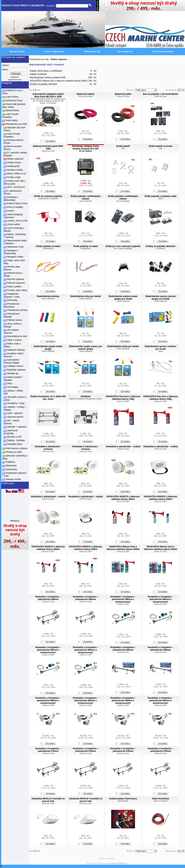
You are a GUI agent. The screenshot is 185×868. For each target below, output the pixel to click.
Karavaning (11, 469)
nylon (161, 351)
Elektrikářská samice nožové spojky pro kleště (160, 298)
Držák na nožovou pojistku (48, 196)
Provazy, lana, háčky (17, 290)
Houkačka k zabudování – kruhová (48, 448)
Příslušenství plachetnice (12, 305)
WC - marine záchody (11, 422)
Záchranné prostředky (11, 432)
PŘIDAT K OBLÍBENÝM (32, 6)
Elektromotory (12, 110)
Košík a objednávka (54, 52)
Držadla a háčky (15, 170)
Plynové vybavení (16, 279)
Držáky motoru (14, 163)
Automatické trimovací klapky (11, 361)
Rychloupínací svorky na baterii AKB (47, 77)
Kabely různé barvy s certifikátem (46, 71)
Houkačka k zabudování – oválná (123, 447)
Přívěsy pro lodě (14, 452)
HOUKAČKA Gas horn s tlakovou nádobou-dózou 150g (123, 398)
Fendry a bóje (14, 177)
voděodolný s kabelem (48, 199)
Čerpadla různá (15, 444)
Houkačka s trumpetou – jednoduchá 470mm (48, 750)
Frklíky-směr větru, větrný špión (14, 182)
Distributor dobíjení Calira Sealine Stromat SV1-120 (86, 147)
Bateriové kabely (86, 94)
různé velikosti (48, 299)
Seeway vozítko (13, 479)
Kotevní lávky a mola (17, 203)
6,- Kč (93, 71)
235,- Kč (92, 81)
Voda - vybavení (15, 413)
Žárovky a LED (14, 437)
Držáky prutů (13, 166)
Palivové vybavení (16, 283)
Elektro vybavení (15, 159)
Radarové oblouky (16, 350)
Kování (10, 211)
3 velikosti (161, 249)
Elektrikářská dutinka (48, 296)
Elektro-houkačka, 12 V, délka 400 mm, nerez (48, 398)
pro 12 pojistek (123, 201)
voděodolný (48, 249)
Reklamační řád (92, 52)
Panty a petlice (14, 287)
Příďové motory (15, 320)
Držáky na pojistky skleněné (43, 84)
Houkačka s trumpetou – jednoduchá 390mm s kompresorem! (123, 599)
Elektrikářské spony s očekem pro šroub (160, 348)
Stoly (9, 383)
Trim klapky (13, 387)
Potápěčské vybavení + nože (12, 295)
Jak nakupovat (125, 52)
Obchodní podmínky (163, 52)
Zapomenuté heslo (15, 80)
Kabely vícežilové (38, 74)
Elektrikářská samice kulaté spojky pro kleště (123, 298)
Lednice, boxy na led (17, 221)
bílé (123, 148)
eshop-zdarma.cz (119, 863)
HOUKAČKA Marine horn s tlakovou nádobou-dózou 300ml (59, 81)
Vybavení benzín (15, 417)
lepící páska (123, 801)
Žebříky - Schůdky (16, 440)
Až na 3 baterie (86, 151)
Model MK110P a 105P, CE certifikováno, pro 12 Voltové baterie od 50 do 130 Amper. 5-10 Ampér (48, 101)
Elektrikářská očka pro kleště (86, 296)
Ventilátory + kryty (16, 403)
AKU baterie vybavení (11, 331)
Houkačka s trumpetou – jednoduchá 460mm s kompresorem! (48, 701)
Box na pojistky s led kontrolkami (160, 94)
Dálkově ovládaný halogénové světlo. (86, 399)
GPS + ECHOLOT (16, 187)
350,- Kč (92, 77)
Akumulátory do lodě (17, 336)
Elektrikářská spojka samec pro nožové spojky (86, 348)
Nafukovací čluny (14, 100)
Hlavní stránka (17, 52)
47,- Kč (93, 84)
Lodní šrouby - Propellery (11, 116)
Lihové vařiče (14, 224)
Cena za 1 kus (123, 96)
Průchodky (12, 300)
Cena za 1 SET (123, 401)
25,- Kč (93, 74)
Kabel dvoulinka (161, 799)
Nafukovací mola (15, 247)
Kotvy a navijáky (15, 207)
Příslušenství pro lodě (16, 124)
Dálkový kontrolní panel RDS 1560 (48, 147)
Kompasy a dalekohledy (11, 199)
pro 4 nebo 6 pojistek (123, 249)
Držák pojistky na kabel (48, 246)
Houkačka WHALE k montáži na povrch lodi (48, 800)
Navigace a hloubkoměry (11, 252)
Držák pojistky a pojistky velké (160, 196)
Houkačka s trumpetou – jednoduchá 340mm (48, 598)
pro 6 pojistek (86, 201)
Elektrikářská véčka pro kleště (123, 346)
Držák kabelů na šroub (161, 146)
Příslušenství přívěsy (17, 310)
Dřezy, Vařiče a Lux (16, 174)
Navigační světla (15, 257)
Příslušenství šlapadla (12, 315)
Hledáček (86, 396)
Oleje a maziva (14, 340)
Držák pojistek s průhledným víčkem (86, 197)
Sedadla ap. (13, 373)
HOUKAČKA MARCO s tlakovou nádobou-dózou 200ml (123, 498)
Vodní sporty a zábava (16, 448)
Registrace (15, 77)
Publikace (10, 462)
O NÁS (16, 6)
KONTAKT (7, 6)
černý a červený (86, 96)
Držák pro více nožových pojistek (123, 246)
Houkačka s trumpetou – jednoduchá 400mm (123, 649)
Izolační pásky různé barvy (123, 799)
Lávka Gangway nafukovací (13, 216)
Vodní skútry (12, 120)
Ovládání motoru (15, 366)
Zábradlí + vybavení (17, 427)
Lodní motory (12, 97)
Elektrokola (11, 466)
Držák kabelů (123, 146)
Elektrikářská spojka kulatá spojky (48, 348)
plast (160, 199)
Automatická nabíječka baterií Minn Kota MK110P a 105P (48, 95)
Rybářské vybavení (16, 370)
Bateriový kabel (123, 94)
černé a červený (161, 801)
